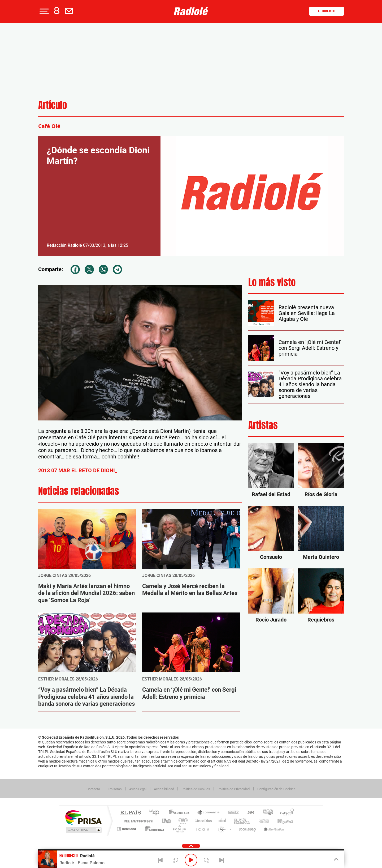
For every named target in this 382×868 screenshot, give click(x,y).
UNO (167, 821)
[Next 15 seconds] (206, 860)
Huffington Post (137, 821)
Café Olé (49, 126)
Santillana (181, 813)
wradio (182, 821)
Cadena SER (232, 813)
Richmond (127, 829)
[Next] (222, 860)
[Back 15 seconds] (176, 860)
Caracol (285, 813)
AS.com (248, 813)
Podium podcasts (179, 829)
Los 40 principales (156, 813)
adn (266, 813)
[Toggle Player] (336, 860)
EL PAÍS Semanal (242, 821)
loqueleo (248, 829)
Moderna (153, 829)
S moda (224, 829)
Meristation (273, 829)
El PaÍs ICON (202, 829)
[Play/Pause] (191, 860)
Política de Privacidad (234, 789)
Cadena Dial (223, 821)
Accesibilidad (164, 789)
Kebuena (281, 821)
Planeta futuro (262, 821)
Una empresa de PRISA (83, 817)
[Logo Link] (191, 11)
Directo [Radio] (327, 11)
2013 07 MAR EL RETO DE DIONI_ (78, 470)
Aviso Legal (138, 789)
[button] (44, 11)
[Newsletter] (70, 11)
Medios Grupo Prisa (83, 830)
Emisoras (115, 789)
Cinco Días (202, 821)
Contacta (93, 789)
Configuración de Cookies (276, 789)
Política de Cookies (196, 789)
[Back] (160, 860)
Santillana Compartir (209, 813)
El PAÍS (130, 813)
